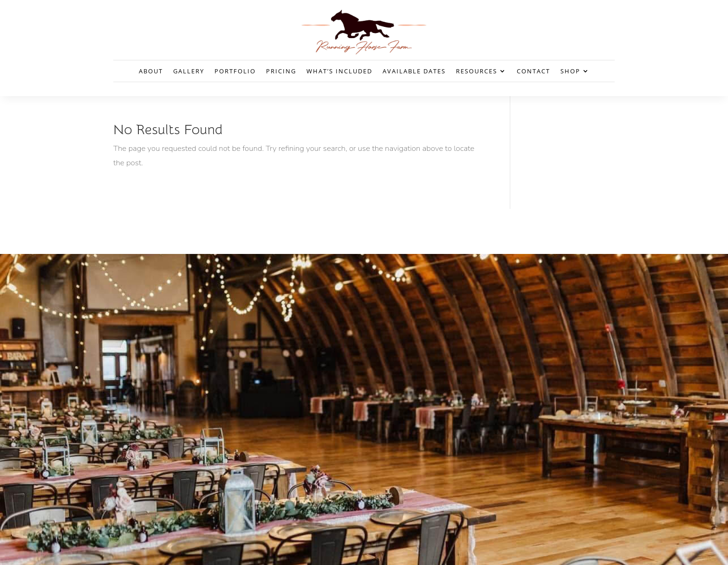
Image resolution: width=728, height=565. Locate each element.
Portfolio (235, 71)
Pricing (281, 71)
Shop (570, 71)
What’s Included (339, 71)
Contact (533, 71)
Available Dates (414, 71)
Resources (477, 71)
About (151, 71)
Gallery (189, 71)
